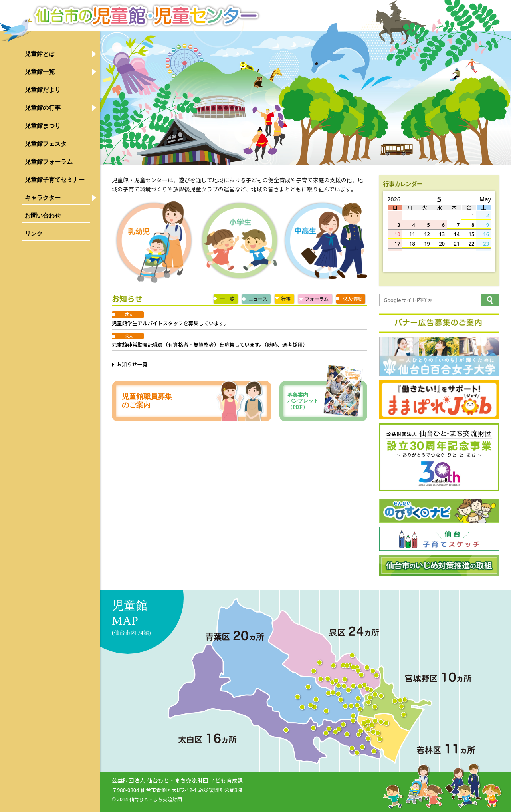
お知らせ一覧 (132, 364)
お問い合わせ (43, 215)
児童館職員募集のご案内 (147, 401)
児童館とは (40, 54)
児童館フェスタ (46, 144)
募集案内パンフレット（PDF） (325, 401)
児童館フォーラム (49, 162)
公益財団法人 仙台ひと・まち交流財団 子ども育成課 (177, 781)
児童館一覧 (40, 72)
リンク (34, 233)
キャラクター (43, 198)
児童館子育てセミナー (55, 180)
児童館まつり (43, 126)
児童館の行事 (43, 108)
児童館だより (43, 90)
